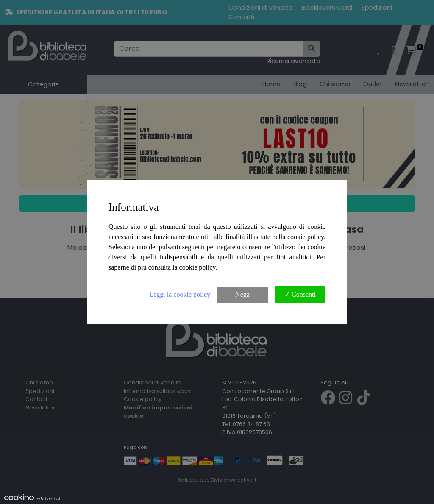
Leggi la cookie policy (180, 294)
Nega (242, 294)
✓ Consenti (300, 294)
